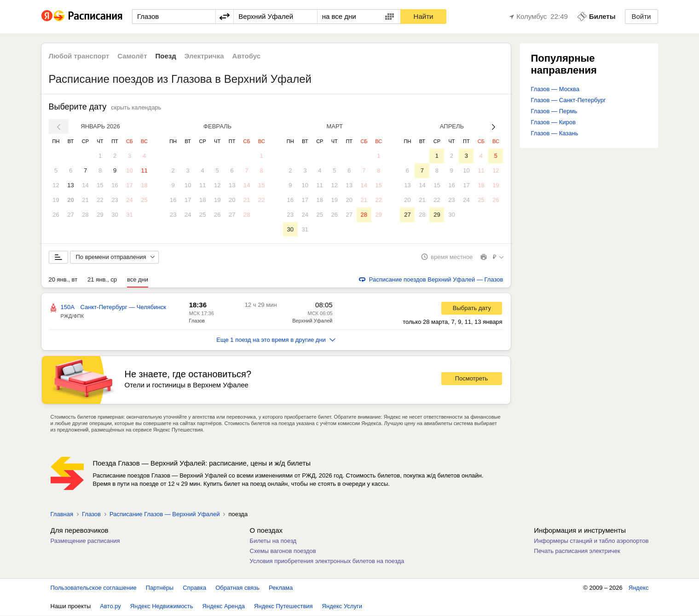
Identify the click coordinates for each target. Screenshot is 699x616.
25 (144, 200)
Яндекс (639, 588)
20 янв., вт (63, 280)
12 (56, 185)
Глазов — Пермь (554, 111)
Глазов (197, 321)
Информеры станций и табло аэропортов (591, 541)
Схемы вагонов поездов (283, 551)
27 (70, 215)
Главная (62, 515)
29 (100, 215)
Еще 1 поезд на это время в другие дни (276, 340)
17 (129, 185)
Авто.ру (110, 607)
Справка (194, 588)
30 (115, 215)
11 (144, 170)
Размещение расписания (85, 541)
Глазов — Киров (553, 122)
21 (85, 200)
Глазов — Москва (555, 89)
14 (85, 185)
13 (70, 185)
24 (129, 200)
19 (56, 200)
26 (56, 215)
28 (85, 215)
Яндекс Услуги (342, 607)
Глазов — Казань (555, 133)
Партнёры (160, 588)
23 (115, 200)
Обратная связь (237, 588)
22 (100, 200)
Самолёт (132, 56)
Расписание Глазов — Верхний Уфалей (165, 515)
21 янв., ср (102, 280)
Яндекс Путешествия (283, 607)
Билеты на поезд (273, 541)
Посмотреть (472, 379)
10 (129, 170)
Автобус (247, 56)
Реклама (281, 588)
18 (144, 185)
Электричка (204, 56)
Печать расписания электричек (577, 551)
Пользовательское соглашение (94, 588)
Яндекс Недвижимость (162, 607)
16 (115, 185)
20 (70, 200)
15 (100, 185)
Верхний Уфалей (312, 321)
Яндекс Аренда (224, 607)
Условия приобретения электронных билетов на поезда (327, 561)
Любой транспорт (79, 56)
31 (129, 215)
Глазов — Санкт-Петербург (569, 100)
